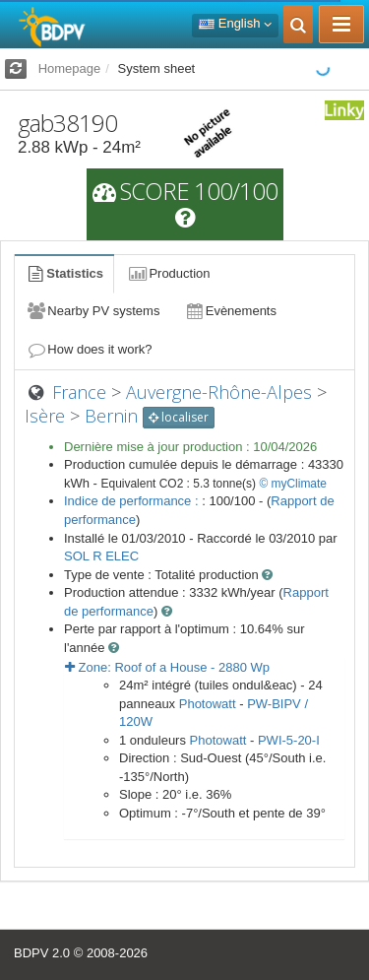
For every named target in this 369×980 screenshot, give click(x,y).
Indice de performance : (133, 501)
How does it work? (89, 349)
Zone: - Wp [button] (167, 667)
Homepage (70, 68)
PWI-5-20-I (289, 740)
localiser (179, 417)
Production (168, 273)
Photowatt (208, 704)
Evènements (230, 311)
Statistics (64, 273)
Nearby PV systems (92, 311)
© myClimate (293, 484)
